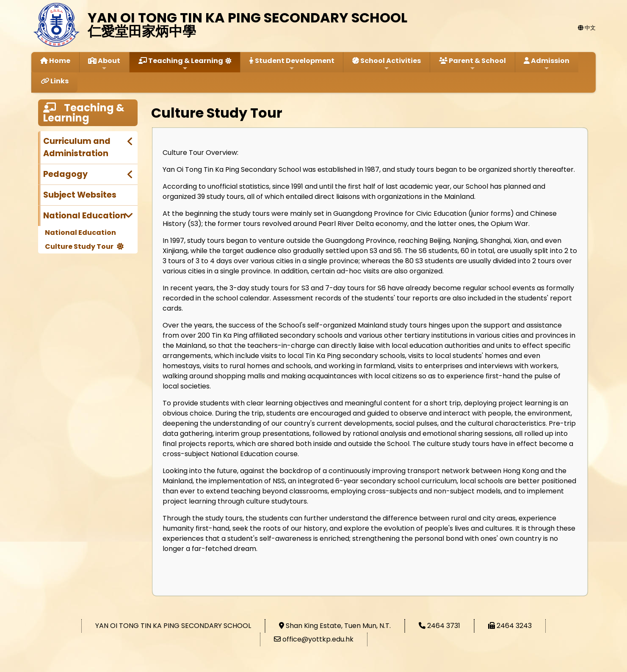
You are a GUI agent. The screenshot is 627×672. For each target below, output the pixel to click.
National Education (84, 216)
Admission (547, 64)
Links (55, 81)
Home (55, 61)
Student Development (292, 64)
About (104, 64)
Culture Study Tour (79, 246)
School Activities (387, 64)
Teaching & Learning (181, 64)
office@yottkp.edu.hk (318, 639)
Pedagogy (65, 174)
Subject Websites (80, 195)
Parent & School (472, 64)
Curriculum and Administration (77, 147)
